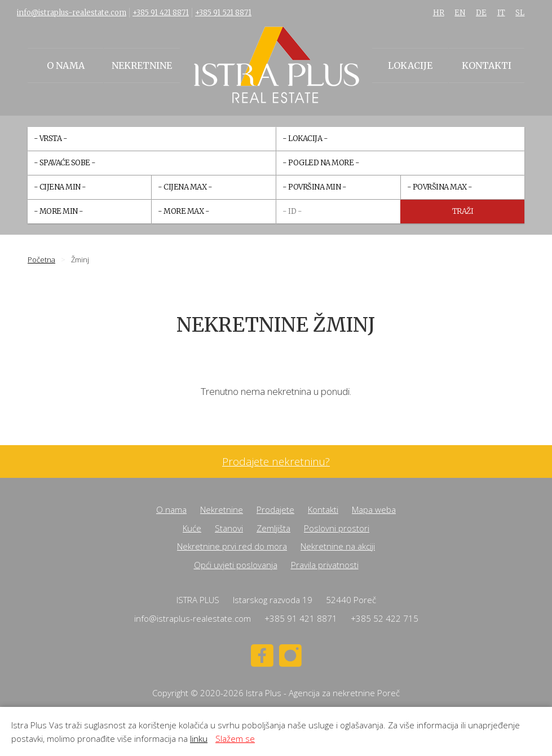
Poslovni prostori (337, 528)
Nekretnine (142, 65)
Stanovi (229, 528)
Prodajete (275, 509)
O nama (66, 65)
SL (520, 13)
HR (439, 13)
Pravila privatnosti (325, 565)
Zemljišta (273, 528)
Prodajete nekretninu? (276, 462)
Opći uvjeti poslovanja (236, 565)
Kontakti (487, 65)
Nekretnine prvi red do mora (232, 546)
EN (460, 13)
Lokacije (410, 65)
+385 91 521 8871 (223, 13)
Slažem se (235, 739)
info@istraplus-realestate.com (72, 13)
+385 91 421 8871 (161, 13)
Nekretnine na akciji (338, 546)
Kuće (192, 528)
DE (481, 13)
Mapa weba (374, 509)
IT (501, 13)
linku (199, 739)
